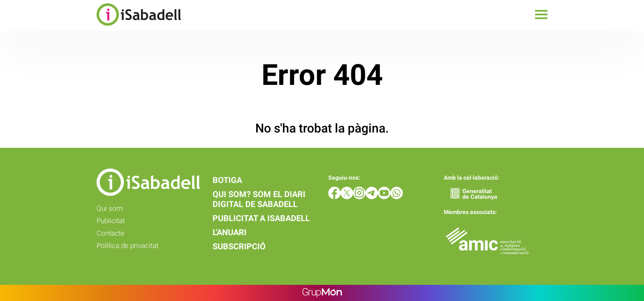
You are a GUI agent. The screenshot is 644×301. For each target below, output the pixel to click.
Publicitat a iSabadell (261, 218)
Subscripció (239, 246)
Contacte (110, 233)
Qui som (110, 208)
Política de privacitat (127, 246)
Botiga (227, 180)
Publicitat (111, 221)
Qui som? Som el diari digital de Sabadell (259, 199)
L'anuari (230, 232)
